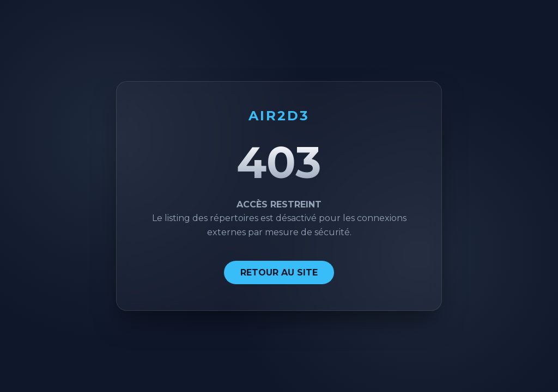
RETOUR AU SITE (279, 272)
